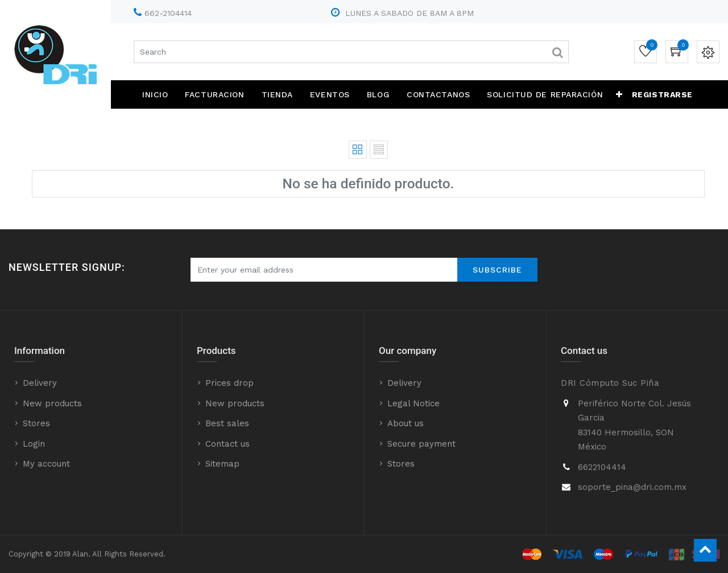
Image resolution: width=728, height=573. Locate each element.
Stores (36, 423)
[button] (619, 94)
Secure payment (421, 444)
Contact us (227, 444)
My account (46, 464)
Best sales (227, 423)
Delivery (40, 383)
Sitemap (222, 464)
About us (406, 423)
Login (34, 444)
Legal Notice (413, 403)
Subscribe (497, 270)
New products (52, 403)
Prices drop (229, 383)
